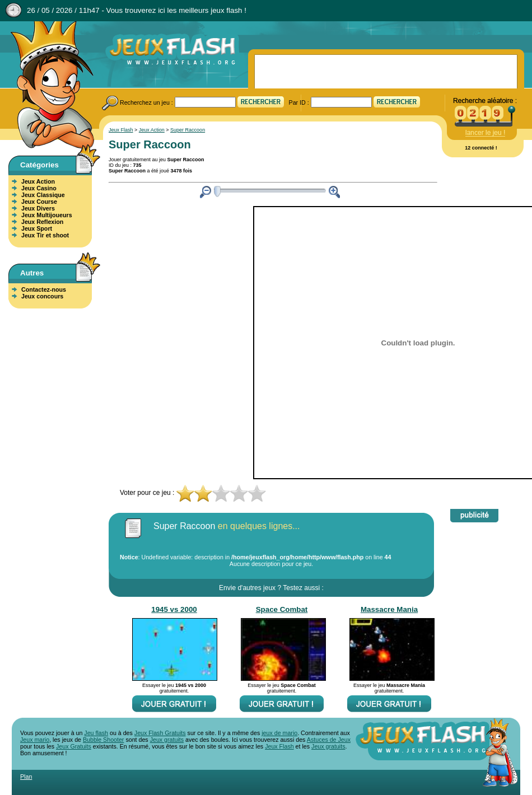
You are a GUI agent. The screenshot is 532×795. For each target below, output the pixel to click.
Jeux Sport (37, 228)
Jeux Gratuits (74, 746)
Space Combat (282, 609)
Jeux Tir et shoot (45, 235)
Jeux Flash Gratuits (160, 733)
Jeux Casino (39, 188)
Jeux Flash (48, 86)
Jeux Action (38, 181)
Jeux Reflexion (42, 222)
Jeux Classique (43, 195)
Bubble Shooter (103, 740)
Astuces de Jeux (329, 740)
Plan (26, 777)
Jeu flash (96, 733)
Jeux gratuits (167, 740)
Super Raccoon (188, 130)
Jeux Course (39, 202)
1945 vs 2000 (174, 609)
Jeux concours (42, 296)
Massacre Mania (389, 609)
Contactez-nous (44, 289)
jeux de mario (279, 733)
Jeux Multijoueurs (47, 215)
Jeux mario (35, 740)
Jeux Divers (38, 208)
